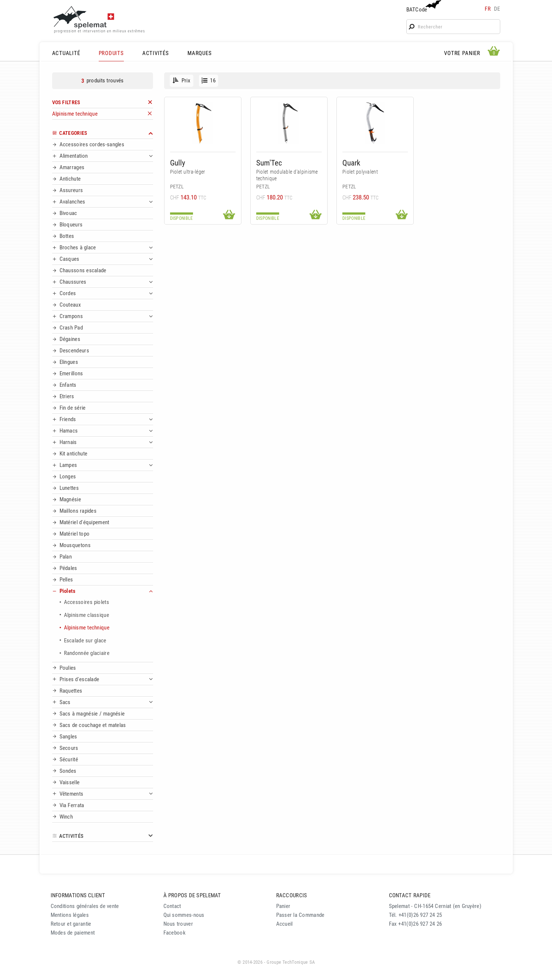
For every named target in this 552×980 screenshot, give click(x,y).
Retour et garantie (71, 924)
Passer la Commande (300, 915)
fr (488, 9)
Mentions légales (70, 915)
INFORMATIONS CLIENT (78, 895)
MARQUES (199, 53)
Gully (178, 163)
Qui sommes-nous (184, 915)
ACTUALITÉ (66, 53)
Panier (283, 906)
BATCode (423, 6)
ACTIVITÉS (156, 53)
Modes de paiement (73, 933)
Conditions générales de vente (85, 906)
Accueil (285, 924)
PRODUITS (111, 53)
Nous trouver (178, 924)
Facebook (175, 933)
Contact (172, 906)
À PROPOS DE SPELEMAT (192, 895)
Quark (351, 163)
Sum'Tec (269, 163)
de (497, 9)
